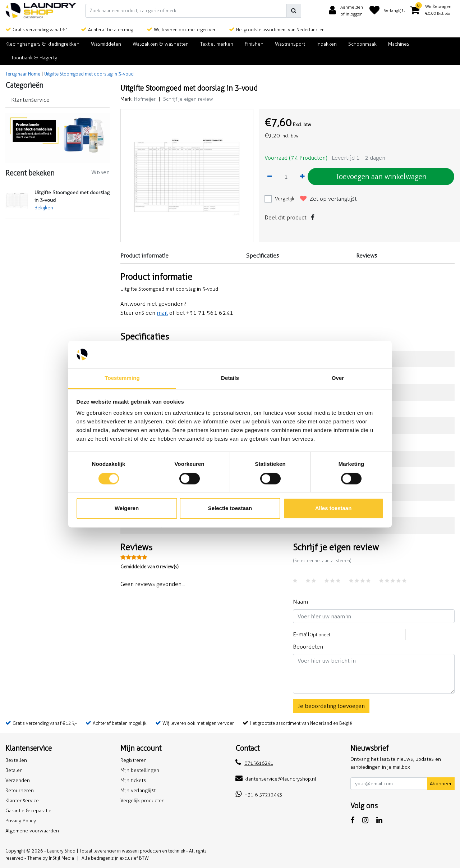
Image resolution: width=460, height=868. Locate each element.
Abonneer (441, 784)
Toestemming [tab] (122, 378)
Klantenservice (22, 801)
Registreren (134, 760)
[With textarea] (374, 674)
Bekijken (44, 208)
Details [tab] (230, 378)
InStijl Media (61, 858)
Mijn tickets (133, 780)
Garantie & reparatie (28, 811)
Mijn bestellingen (140, 770)
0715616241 (254, 763)
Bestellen (16, 760)
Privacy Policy (21, 821)
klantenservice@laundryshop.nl (276, 779)
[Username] (374, 616)
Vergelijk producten (142, 801)
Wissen (100, 172)
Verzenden (18, 780)
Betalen (14, 770)
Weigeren (127, 508)
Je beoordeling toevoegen (331, 706)
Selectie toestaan (230, 508)
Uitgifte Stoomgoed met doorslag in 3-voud (89, 74)
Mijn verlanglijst (138, 790)
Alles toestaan (333, 508)
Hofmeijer (145, 99)
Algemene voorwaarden (32, 831)
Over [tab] (338, 378)
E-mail (312, 634)
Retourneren (20, 790)
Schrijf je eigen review (188, 99)
